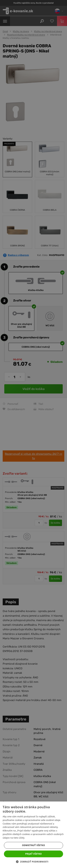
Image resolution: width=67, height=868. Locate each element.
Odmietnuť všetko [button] (33, 845)
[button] (33, 862)
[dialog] (33, 434)
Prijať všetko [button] (33, 854)
